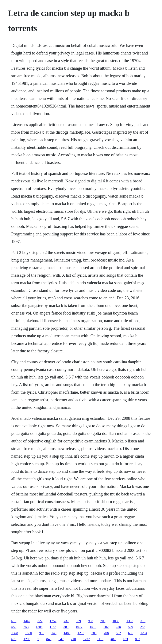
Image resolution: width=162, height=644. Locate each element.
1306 (39, 627)
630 (131, 633)
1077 (79, 627)
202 (106, 627)
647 (61, 639)
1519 (93, 627)
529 (131, 627)
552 (14, 627)
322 (40, 621)
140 (54, 633)
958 (90, 621)
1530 (28, 633)
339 (78, 621)
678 (14, 639)
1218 (81, 633)
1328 (15, 633)
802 (138, 639)
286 (94, 633)
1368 (130, 621)
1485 (67, 633)
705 (103, 621)
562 (118, 633)
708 (106, 633)
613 (14, 621)
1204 (144, 633)
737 (66, 621)
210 (73, 639)
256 (143, 627)
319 (143, 621)
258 (118, 627)
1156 (53, 627)
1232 (86, 639)
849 (49, 639)
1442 (27, 621)
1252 (53, 621)
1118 (100, 639)
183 (125, 639)
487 (113, 639)
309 (66, 627)
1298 (27, 639)
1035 (116, 621)
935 (42, 633)
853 (26, 627)
